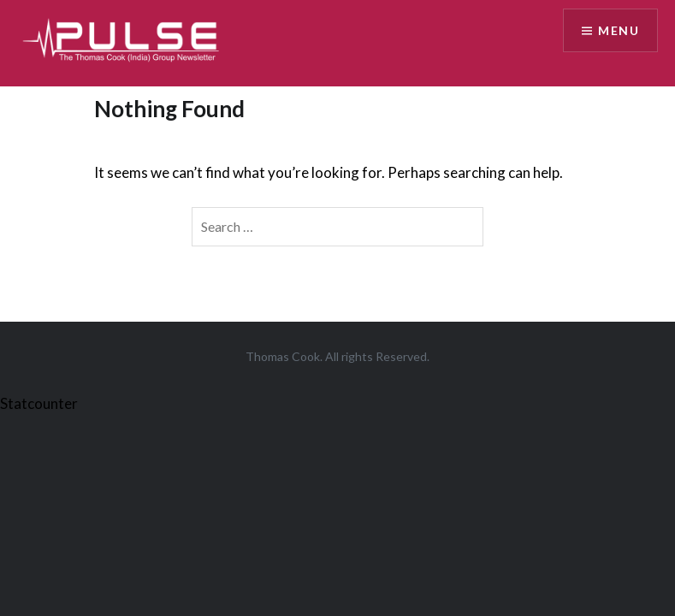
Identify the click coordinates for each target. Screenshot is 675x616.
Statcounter (39, 403)
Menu (619, 30)
